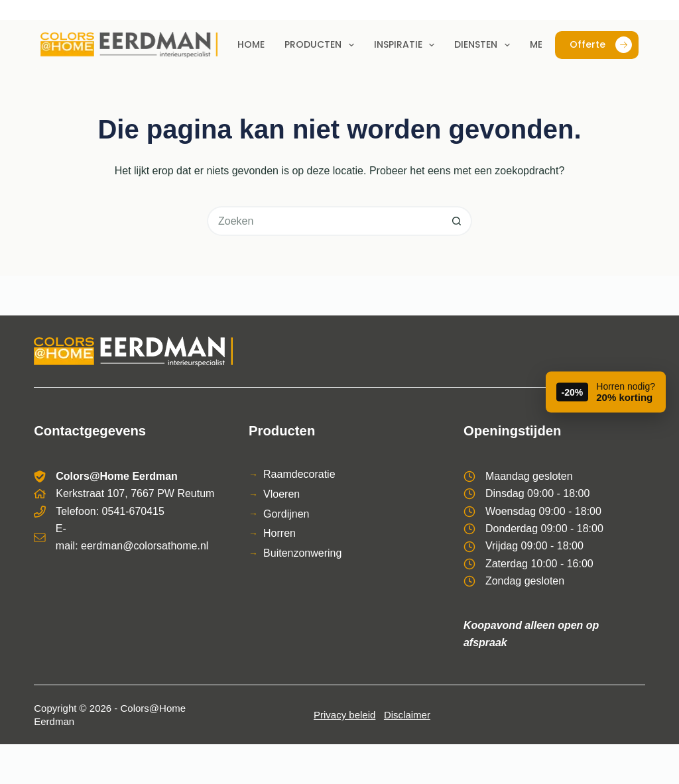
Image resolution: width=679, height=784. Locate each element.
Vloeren (281, 494)
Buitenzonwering (302, 553)
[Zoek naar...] (325, 221)
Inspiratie (407, 45)
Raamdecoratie (299, 474)
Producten (322, 45)
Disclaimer (407, 715)
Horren (279, 533)
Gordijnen (286, 514)
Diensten (485, 45)
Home (251, 44)
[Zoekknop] (457, 221)
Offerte (601, 45)
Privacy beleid (344, 715)
